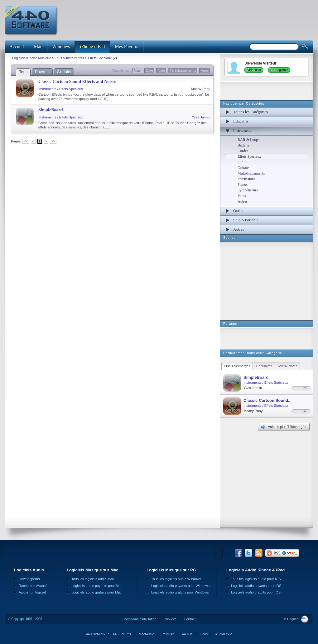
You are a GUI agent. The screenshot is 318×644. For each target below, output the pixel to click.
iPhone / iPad (92, 46)
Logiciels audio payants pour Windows (180, 586)
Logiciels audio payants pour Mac (97, 586)
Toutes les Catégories (251, 112)
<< (26, 141)
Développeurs (29, 579)
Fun (241, 162)
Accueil (17, 46)
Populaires (264, 366)
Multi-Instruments (251, 173)
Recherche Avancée (34, 586)
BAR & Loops (248, 140)
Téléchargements (183, 70)
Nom (137, 70)
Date (149, 70)
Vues (205, 70)
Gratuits (64, 72)
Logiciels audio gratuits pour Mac (96, 592)
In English (291, 619)
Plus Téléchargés (237, 366)
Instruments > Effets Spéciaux (89, 58)
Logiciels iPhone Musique (32, 58)
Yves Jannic (201, 117)
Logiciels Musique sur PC (171, 570)
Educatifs (241, 121)
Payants (42, 72)
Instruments (243, 130)
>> (53, 141)
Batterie (243, 145)
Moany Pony (201, 89)
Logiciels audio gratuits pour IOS (256, 592)
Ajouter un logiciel (32, 592)
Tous (58, 58)
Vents (242, 196)
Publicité (170, 619)
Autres (243, 201)
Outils (238, 211)
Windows (61, 46)
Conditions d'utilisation (140, 619)
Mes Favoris (126, 46)
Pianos (243, 185)
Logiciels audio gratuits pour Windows (180, 592)
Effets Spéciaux (249, 156)
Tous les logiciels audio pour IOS (256, 579)
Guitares (244, 168)
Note (161, 70)
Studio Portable (246, 220)
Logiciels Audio (29, 570)
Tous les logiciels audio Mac (93, 579)
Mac (38, 46)
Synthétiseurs (248, 190)
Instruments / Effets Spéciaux (61, 89)
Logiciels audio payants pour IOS (256, 586)
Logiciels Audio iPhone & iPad (255, 570)
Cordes (243, 151)
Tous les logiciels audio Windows (176, 579)
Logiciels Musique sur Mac (92, 570)
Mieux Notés (288, 366)
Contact (190, 619)
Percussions (246, 179)
